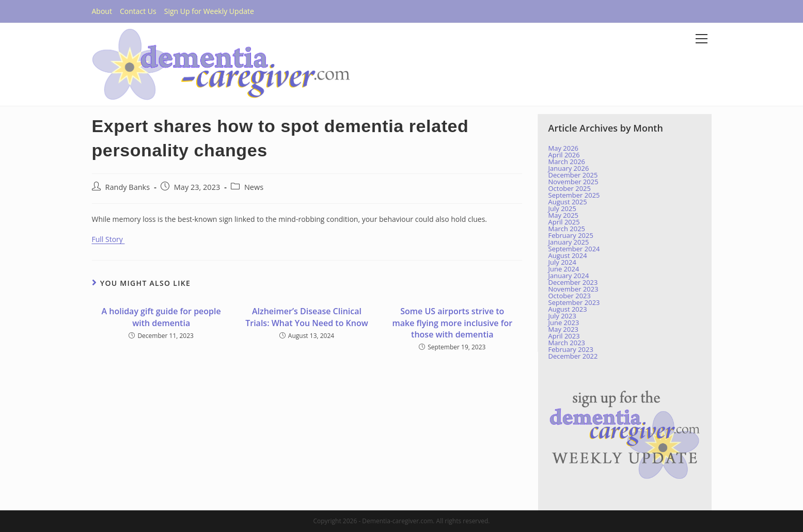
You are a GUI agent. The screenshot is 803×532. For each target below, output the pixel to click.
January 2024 (569, 276)
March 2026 (567, 162)
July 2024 (562, 262)
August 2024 (568, 255)
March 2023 (567, 343)
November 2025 (573, 182)
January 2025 (569, 242)
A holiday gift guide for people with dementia (161, 317)
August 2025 (568, 202)
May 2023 (564, 329)
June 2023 (564, 323)
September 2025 (574, 195)
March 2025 (567, 229)
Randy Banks (128, 187)
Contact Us (138, 11)
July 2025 (562, 208)
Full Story (108, 239)
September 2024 (574, 249)
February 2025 (571, 235)
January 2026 (569, 168)
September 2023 (574, 302)
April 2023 (564, 336)
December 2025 (573, 175)
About (102, 11)
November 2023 (573, 289)
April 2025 (564, 222)
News (254, 187)
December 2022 (573, 356)
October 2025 (570, 188)
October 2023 (570, 296)
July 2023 (562, 316)
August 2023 (568, 309)
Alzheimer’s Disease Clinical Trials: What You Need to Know (307, 317)
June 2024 (564, 269)
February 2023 (571, 349)
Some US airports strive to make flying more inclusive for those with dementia (452, 323)
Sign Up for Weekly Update (209, 11)
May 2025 (564, 215)
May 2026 (564, 148)
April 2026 (564, 155)
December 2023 (573, 282)
